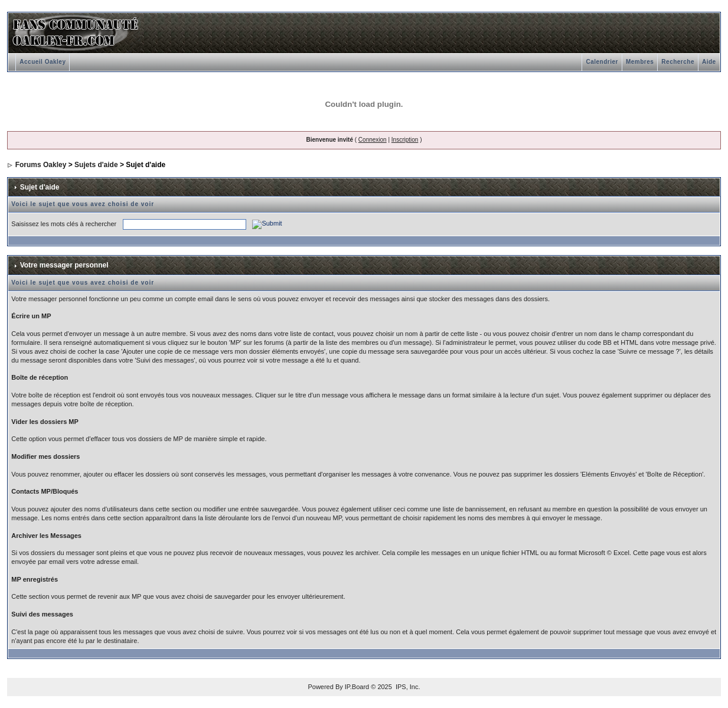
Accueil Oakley (43, 62)
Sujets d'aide (96, 165)
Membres (640, 62)
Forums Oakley (41, 165)
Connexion (373, 140)
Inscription (405, 140)
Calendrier (602, 62)
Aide (709, 62)
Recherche (678, 62)
